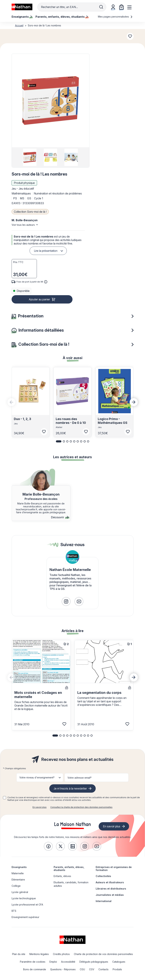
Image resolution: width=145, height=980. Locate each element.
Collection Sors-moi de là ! (30, 212)
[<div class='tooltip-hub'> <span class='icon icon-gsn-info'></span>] (46, 282)
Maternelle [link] (18, 873)
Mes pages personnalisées (115, 17)
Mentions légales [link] (39, 954)
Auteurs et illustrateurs (110, 882)
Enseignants (19, 867)
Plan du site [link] (19, 954)
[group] (30, 157)
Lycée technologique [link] (24, 898)
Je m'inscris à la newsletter (70, 788)
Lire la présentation (46, 251)
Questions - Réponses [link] (63, 969)
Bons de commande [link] (35, 969)
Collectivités (103, 876)
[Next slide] (134, 402)
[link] (66, 601)
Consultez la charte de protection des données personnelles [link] (81, 807)
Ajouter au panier (39, 299)
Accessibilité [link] (68, 962)
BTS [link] (14, 911)
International (104, 901)
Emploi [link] (53, 962)
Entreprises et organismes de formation (114, 869)
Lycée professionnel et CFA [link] (27, 905)
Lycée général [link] (20, 892)
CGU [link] (82, 969)
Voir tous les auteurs (23, 225)
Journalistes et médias (110, 895)
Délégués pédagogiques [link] (94, 962)
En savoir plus (40, 807)
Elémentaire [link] (18, 880)
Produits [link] (117, 969)
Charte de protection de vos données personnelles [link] (103, 954)
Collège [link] (16, 886)
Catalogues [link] (119, 962)
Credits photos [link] (61, 954)
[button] (50, 101)
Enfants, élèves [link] (62, 876)
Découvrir (60, 517)
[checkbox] (4, 798)
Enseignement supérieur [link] (25, 917)
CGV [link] (92, 969)
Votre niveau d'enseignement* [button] (37, 777)
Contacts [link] (103, 969)
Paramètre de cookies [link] (33, 962)
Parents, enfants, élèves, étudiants (69, 869)
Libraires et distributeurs (111, 889)
